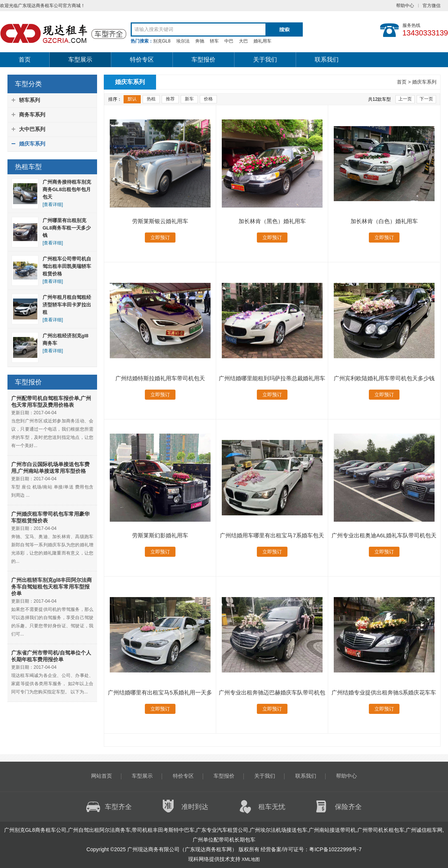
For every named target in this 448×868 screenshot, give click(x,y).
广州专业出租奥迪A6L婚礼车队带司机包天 (384, 535)
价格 (208, 99)
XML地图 (251, 859)
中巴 (229, 41)
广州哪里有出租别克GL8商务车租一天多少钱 (67, 228)
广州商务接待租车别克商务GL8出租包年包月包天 (67, 189)
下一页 (426, 99)
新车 (189, 99)
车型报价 (203, 60)
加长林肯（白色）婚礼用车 (384, 221)
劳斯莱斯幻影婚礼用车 (160, 535)
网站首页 (102, 776)
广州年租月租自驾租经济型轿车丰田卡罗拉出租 (67, 305)
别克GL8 (162, 41)
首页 (25, 60)
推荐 (170, 99)
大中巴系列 (32, 129)
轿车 (214, 41)
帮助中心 (405, 6)
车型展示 (80, 60)
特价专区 (142, 60)
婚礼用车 (262, 41)
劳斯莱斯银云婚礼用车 (160, 221)
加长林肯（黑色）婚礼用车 (272, 221)
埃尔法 (183, 41)
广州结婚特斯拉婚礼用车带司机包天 (160, 378)
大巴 (243, 41)
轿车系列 (29, 100)
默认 (132, 99)
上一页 (405, 99)
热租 (151, 99)
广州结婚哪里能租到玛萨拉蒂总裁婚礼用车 (272, 378)
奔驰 (200, 41)
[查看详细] (53, 204)
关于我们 (265, 60)
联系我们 (327, 60)
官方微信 (432, 6)
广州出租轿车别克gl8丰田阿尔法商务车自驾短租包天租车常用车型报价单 (52, 587)
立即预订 (160, 238)
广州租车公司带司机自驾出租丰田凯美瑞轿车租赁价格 (67, 266)
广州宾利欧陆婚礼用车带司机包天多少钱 (384, 378)
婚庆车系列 (32, 144)
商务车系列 (32, 115)
